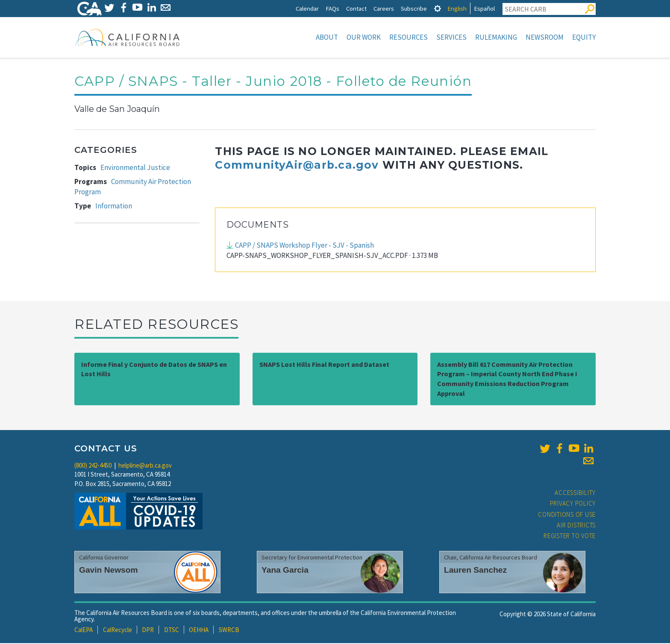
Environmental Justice (135, 168)
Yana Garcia (285, 571)
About (327, 37)
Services (451, 37)
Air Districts (576, 526)
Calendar (307, 8)
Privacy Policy (573, 504)
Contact (356, 8)
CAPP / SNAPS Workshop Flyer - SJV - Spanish (304, 246)
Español (484, 8)
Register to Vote (570, 537)
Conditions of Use (567, 515)
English (457, 8)
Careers (384, 8)
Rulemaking (496, 37)
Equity (584, 37)
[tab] (438, 8)
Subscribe (414, 8)
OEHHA (199, 631)
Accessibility (575, 493)
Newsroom (545, 37)
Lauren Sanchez (475, 571)
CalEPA (84, 631)
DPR (148, 631)
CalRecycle (118, 631)
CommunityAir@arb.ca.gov (297, 166)
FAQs (332, 8)
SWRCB (229, 631)
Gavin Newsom (109, 571)
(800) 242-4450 (93, 466)
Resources (408, 37)
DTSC (172, 631)
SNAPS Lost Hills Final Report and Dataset (324, 365)
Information (114, 207)
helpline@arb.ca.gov (145, 466)
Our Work (364, 37)
